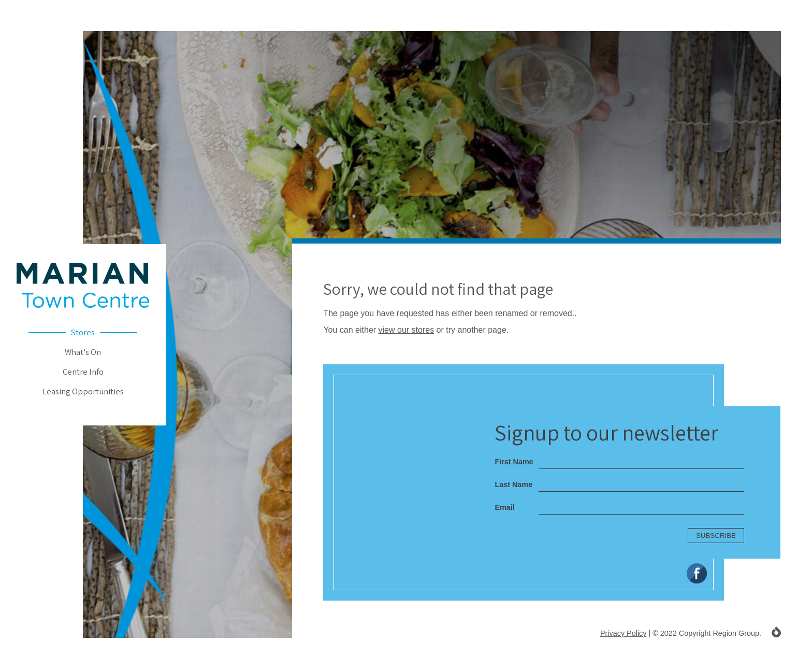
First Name (514, 462)
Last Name (513, 485)
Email (504, 507)
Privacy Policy (624, 633)
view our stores (407, 330)
